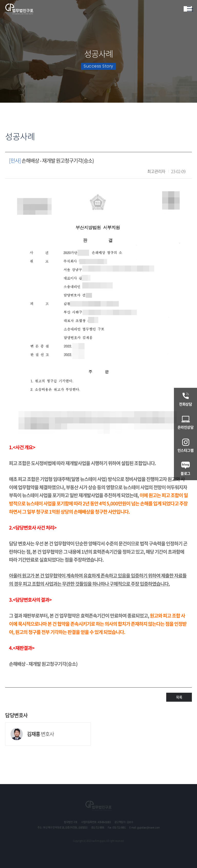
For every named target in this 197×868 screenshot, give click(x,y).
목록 (179, 697)
